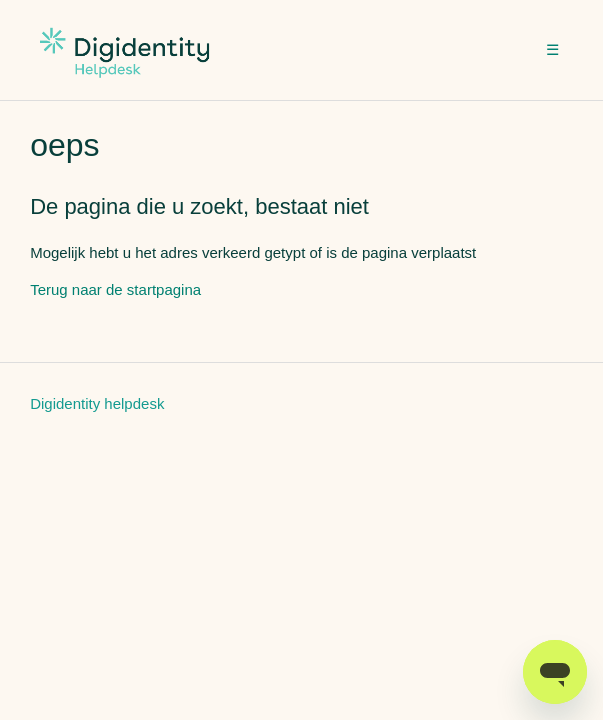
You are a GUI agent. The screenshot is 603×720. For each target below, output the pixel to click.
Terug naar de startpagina (115, 289)
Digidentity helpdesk (97, 403)
